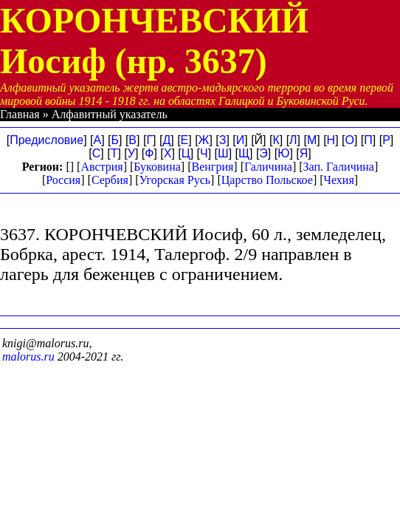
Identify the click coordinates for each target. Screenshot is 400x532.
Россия (63, 180)
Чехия (339, 180)
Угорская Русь (175, 180)
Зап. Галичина (339, 167)
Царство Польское (267, 180)
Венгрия (212, 167)
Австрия (101, 167)
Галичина (268, 167)
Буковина (157, 167)
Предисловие (46, 140)
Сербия (110, 180)
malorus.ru (28, 357)
